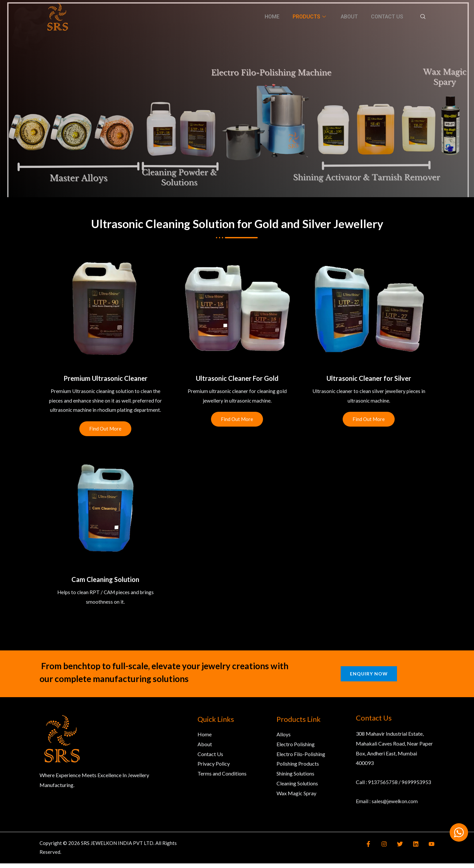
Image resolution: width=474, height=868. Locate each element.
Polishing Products (298, 768)
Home (272, 17)
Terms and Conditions (222, 778)
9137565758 (383, 786)
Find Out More (105, 432)
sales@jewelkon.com (395, 805)
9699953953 (416, 786)
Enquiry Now (369, 678)
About (349, 17)
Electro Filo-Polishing (301, 758)
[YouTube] (432, 849)
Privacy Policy (214, 768)
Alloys (284, 739)
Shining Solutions (295, 778)
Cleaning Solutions (297, 788)
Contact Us (387, 17)
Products (310, 17)
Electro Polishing (296, 748)
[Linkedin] (417, 849)
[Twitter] (403, 849)
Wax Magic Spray (296, 797)
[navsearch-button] (423, 16)
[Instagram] (389, 849)
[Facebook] (375, 849)
